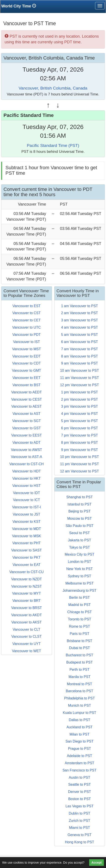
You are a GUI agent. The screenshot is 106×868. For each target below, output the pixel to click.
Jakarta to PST (80, 540)
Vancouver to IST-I (27, 507)
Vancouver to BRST (26, 608)
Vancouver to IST (26, 342)
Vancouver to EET (27, 378)
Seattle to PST (79, 784)
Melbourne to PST (79, 583)
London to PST (79, 562)
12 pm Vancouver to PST (80, 385)
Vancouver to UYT (26, 644)
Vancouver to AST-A (27, 457)
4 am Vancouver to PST (79, 327)
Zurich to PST (80, 821)
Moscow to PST (80, 519)
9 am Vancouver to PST (79, 363)
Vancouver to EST (27, 306)
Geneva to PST (79, 835)
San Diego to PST (80, 741)
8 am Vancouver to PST (79, 356)
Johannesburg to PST (79, 591)
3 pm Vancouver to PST (79, 406)
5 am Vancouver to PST (79, 335)
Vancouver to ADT (27, 443)
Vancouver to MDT (26, 529)
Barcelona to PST (79, 691)
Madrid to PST (80, 605)
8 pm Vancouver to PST (79, 443)
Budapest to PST (79, 662)
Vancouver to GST (26, 428)
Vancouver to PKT (27, 557)
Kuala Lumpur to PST (79, 713)
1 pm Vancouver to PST (79, 392)
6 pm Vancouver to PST (79, 428)
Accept (96, 863)
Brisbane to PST (80, 641)
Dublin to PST (79, 813)
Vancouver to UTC (26, 327)
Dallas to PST (80, 720)
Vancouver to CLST (26, 636)
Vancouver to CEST (26, 399)
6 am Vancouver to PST (79, 342)
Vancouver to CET (26, 320)
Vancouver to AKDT (27, 615)
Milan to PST (80, 734)
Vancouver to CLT (27, 629)
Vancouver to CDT (26, 363)
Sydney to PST (79, 576)
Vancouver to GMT (27, 371)
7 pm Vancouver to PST (79, 435)
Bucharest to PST (79, 655)
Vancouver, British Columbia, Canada (53, 88)
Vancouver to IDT (27, 493)
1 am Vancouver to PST (79, 306)
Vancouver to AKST (26, 622)
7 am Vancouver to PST (79, 349)
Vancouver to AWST (26, 450)
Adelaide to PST (80, 756)
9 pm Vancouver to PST (79, 450)
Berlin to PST (80, 598)
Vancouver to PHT (26, 543)
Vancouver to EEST (27, 435)
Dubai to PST (79, 648)
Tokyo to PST (79, 547)
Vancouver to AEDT (27, 392)
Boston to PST (79, 799)
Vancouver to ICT (27, 500)
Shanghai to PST (79, 497)
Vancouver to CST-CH (27, 464)
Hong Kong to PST (79, 842)
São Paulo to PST (79, 526)
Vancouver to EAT (27, 565)
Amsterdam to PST (79, 763)
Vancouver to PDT (26, 335)
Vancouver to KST (27, 522)
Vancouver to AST (26, 414)
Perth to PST (80, 670)
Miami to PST (80, 828)
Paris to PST (80, 634)
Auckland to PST (79, 727)
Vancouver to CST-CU (27, 572)
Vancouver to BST (27, 385)
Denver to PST (79, 792)
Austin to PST (80, 777)
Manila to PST (80, 677)
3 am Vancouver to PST (79, 320)
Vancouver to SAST (27, 550)
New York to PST (79, 569)
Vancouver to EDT (26, 356)
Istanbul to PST (79, 504)
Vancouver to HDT (26, 471)
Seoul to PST (80, 533)
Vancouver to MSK (26, 536)
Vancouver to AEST (26, 406)
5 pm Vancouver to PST (79, 421)
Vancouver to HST (26, 486)
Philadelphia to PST (79, 698)
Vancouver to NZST (27, 586)
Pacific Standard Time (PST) (53, 145)
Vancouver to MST (27, 349)
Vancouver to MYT (27, 593)
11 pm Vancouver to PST (80, 464)
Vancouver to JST (26, 514)
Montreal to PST (80, 684)
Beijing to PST (79, 511)
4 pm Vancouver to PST (79, 414)
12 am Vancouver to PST (80, 471)
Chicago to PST (80, 612)
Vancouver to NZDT (26, 579)
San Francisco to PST (80, 770)
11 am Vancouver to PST (80, 378)
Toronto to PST (79, 619)
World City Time (20, 6)
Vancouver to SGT (26, 421)
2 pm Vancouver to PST (79, 399)
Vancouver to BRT (27, 601)
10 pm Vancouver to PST (80, 457)
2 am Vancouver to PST (79, 313)
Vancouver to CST (26, 313)
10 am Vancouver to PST (80, 371)
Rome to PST (80, 626)
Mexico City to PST (80, 554)
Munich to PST (79, 705)
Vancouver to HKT (26, 478)
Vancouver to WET (27, 651)
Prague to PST (79, 749)
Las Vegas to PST (80, 806)
